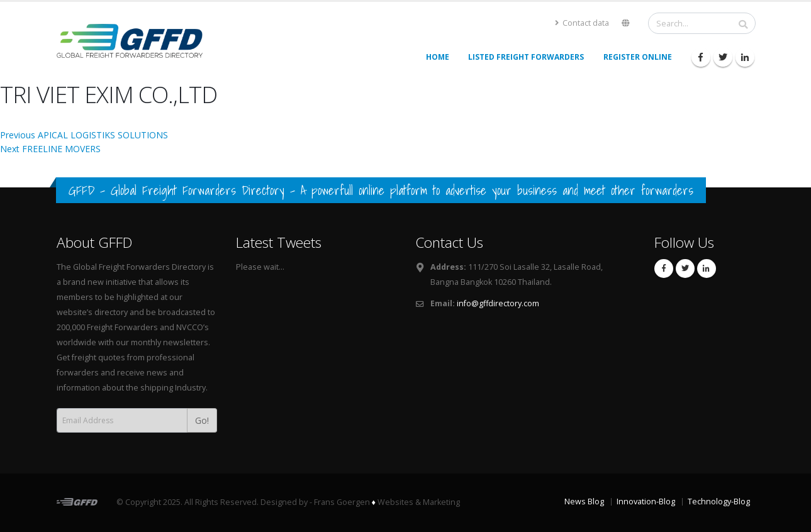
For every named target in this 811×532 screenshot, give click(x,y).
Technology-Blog (719, 502)
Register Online (638, 57)
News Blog (584, 502)
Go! (202, 420)
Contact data (582, 23)
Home (438, 57)
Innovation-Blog (646, 502)
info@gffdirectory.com (498, 303)
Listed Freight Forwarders (526, 57)
